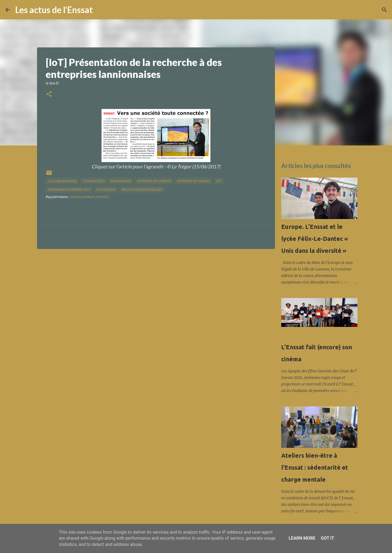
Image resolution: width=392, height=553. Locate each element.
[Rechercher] (100, 10)
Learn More (302, 538)
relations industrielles (142, 189)
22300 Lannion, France (90, 197)
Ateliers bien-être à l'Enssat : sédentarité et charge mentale (315, 467)
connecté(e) (94, 181)
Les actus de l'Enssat (54, 10)
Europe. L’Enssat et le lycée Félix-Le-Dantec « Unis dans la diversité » (315, 238)
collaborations (62, 181)
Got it (327, 538)
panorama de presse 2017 (69, 189)
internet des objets (154, 181)
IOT (219, 181)
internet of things (194, 181)
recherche (106, 189)
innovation (121, 181)
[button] (49, 94)
